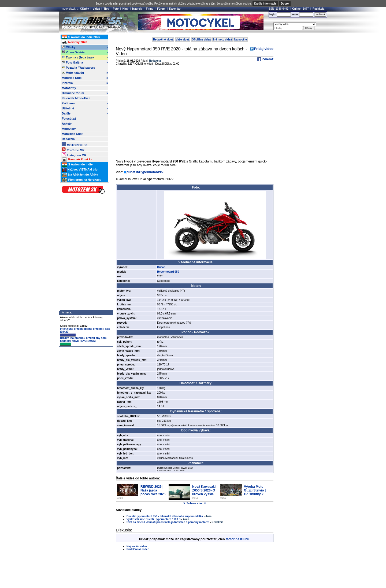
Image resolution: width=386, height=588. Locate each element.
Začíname (85, 103)
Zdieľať (267, 59)
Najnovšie (241, 40)
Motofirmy (69, 88)
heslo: (295, 14)
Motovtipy (69, 129)
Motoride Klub (85, 78)
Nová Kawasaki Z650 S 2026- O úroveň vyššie (204, 490)
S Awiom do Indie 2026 (81, 37)
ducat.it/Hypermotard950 (146, 172)
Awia (208, 516)
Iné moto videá (222, 40)
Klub (125, 9)
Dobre (285, 4)
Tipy (106, 9)
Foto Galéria (85, 62)
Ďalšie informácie (266, 4)
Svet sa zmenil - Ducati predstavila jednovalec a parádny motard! (168, 522)
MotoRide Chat (72, 134)
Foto (116, 9)
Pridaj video (264, 49)
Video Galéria (85, 52)
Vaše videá (183, 40)
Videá (96, 9)
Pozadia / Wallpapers (78, 67)
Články (85, 9)
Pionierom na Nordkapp (81, 180)
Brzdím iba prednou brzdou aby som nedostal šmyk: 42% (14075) (83, 341)
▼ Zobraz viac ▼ (195, 503)
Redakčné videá (163, 40)
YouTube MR (73, 149)
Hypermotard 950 (168, 272)
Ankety (67, 124)
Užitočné (85, 108)
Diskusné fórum (85, 93)
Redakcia (318, 9)
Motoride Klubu (237, 539)
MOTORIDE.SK (75, 144)
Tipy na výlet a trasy (85, 57)
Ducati (161, 267)
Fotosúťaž (69, 119)
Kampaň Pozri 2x (77, 160)
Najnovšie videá (137, 546)
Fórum (161, 9)
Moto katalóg (85, 73)
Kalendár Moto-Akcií (76, 98)
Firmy (150, 9)
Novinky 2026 (74, 42)
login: (273, 14)
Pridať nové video (138, 549)
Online (296, 9)
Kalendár (175, 9)
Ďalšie (85, 113)
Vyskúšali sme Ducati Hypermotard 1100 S (153, 519)
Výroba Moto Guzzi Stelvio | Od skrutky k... (255, 490)
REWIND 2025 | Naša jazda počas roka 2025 (153, 490)
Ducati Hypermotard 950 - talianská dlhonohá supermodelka (165, 516)
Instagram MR (74, 154)
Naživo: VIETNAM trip (79, 170)
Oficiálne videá (201, 40)
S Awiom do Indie (77, 165)
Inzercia (137, 9)
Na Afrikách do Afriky (80, 175)
